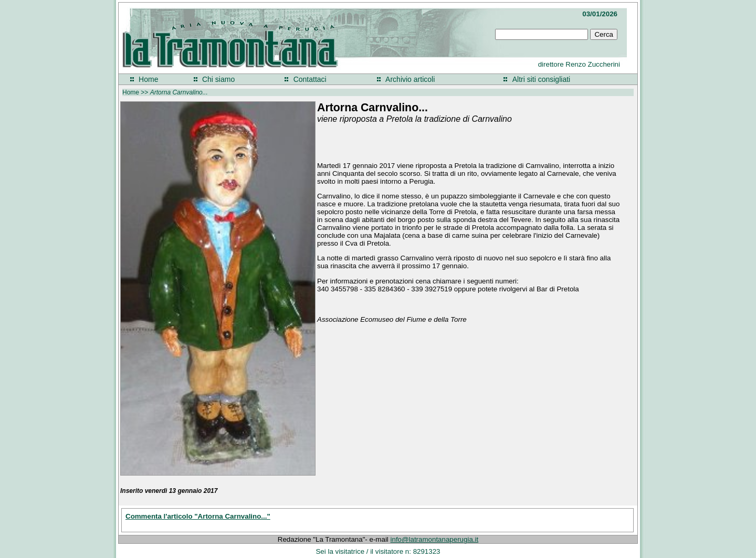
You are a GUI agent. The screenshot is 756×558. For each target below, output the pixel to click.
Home (148, 79)
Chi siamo (218, 79)
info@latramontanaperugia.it (435, 539)
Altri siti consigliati (541, 79)
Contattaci (310, 79)
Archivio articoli (410, 79)
